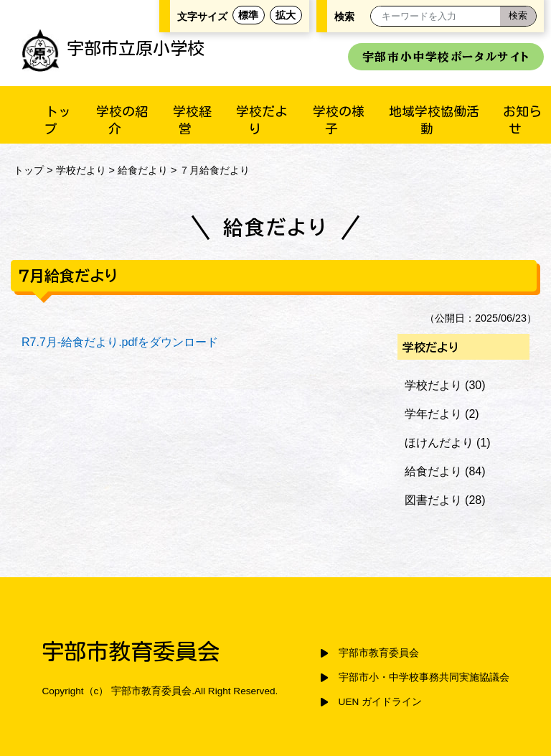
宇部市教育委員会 (379, 653)
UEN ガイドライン (380, 702)
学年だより (433, 414)
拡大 (286, 15)
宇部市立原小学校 (113, 48)
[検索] (518, 16)
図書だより (433, 500)
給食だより (143, 170)
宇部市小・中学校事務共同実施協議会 (424, 677)
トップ (29, 170)
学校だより (81, 170)
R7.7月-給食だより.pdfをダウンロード (120, 342)
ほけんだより (439, 443)
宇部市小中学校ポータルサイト (446, 57)
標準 (248, 15)
